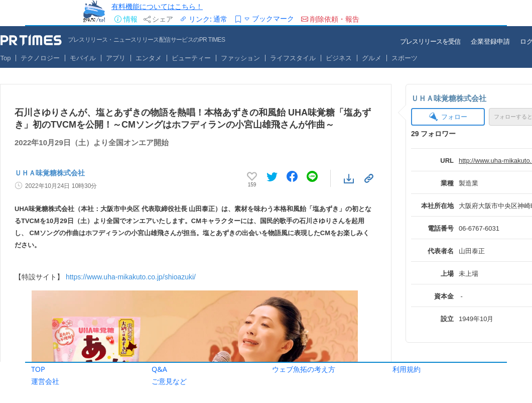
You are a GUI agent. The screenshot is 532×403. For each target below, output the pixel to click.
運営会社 (45, 381)
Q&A (159, 369)
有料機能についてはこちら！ (157, 6)
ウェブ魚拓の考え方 (304, 369)
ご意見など (169, 381)
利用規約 (407, 369)
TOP (38, 369)
